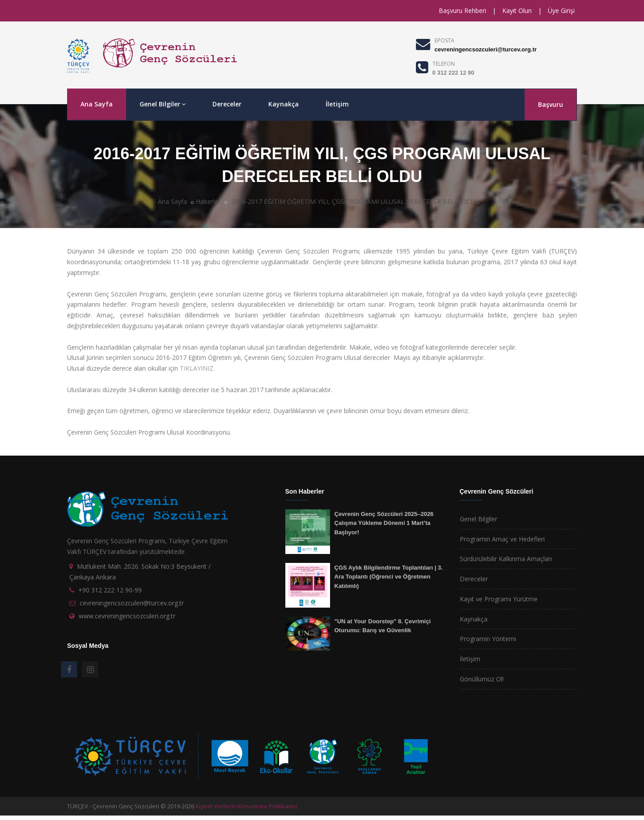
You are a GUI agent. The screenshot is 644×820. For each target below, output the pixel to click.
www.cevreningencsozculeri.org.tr (127, 616)
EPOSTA (445, 40)
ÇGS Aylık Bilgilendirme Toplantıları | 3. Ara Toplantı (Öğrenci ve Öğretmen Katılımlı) (389, 577)
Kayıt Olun (517, 11)
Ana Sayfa (97, 104)
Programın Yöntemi (488, 639)
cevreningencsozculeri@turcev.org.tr (486, 49)
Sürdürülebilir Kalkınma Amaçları (506, 559)
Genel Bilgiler (163, 104)
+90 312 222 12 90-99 (110, 590)
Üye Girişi (561, 11)
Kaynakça (284, 104)
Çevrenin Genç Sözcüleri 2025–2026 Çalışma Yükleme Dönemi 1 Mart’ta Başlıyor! (384, 523)
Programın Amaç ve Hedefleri (502, 539)
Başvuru (551, 104)
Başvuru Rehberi (462, 11)
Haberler (208, 201)
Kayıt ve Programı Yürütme (499, 599)
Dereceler (227, 104)
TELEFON (444, 64)
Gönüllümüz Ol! (482, 679)
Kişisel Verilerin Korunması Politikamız (247, 806)
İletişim (337, 104)
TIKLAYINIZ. (197, 368)
